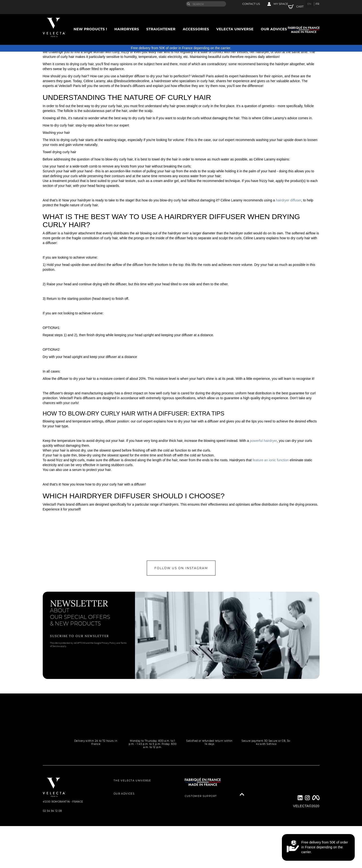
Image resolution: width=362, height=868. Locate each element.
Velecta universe (235, 21)
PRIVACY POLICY (126, 831)
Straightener (161, 21)
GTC (117, 841)
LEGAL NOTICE (125, 852)
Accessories (196, 21)
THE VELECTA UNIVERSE (132, 800)
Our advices (274, 21)
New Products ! (90, 21)
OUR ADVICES (124, 810)
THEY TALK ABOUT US (130, 821)
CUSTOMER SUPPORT (201, 815)
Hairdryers (127, 21)
